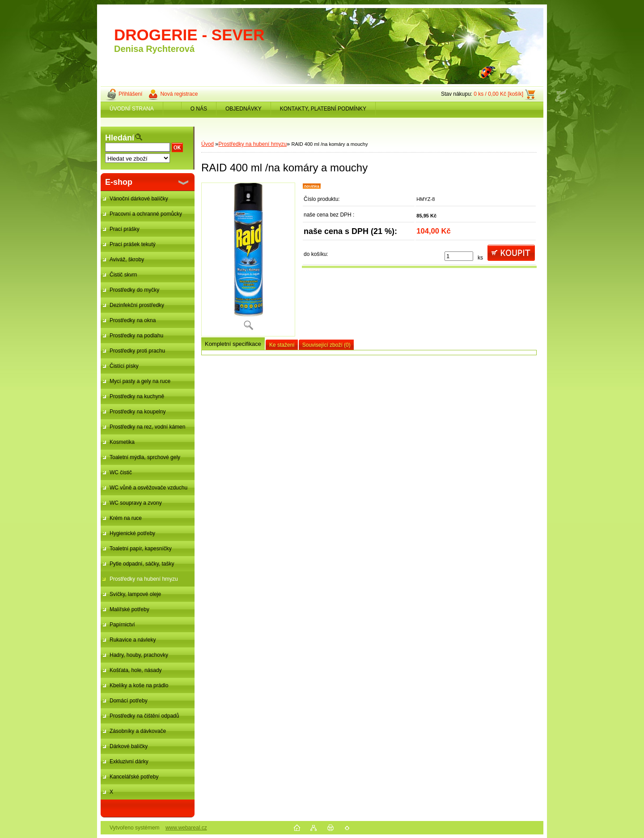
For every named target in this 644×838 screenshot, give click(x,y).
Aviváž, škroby (127, 259)
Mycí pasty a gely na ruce (140, 381)
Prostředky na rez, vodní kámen (147, 427)
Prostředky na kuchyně (137, 396)
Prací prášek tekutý (133, 244)
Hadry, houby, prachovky (139, 655)
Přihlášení (130, 94)
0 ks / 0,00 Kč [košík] (498, 94)
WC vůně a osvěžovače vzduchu (148, 488)
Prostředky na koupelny (138, 412)
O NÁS (199, 109)
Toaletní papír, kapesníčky (141, 549)
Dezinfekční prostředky (137, 305)
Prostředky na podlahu (136, 336)
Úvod (208, 144)
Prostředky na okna (133, 320)
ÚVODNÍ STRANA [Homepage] (132, 109)
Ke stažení (282, 345)
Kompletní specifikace (233, 344)
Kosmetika (122, 442)
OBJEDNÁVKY (244, 109)
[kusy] (459, 256)
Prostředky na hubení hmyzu (144, 579)
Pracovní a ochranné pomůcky (146, 214)
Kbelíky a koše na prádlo (139, 685)
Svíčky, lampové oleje (135, 594)
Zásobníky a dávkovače (138, 731)
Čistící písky (124, 366)
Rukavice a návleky (133, 640)
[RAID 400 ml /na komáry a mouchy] (248, 259)
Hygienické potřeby (132, 533)
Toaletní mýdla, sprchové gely (145, 457)
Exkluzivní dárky (129, 761)
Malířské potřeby (129, 609)
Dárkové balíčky (129, 746)
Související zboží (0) (326, 345)
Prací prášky (125, 229)
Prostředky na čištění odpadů (144, 716)
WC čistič (121, 472)
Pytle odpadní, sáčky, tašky (142, 564)
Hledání (120, 138)
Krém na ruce (126, 518)
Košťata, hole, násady (136, 670)
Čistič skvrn (123, 275)
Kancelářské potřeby (134, 777)
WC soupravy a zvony (136, 503)
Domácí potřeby (129, 701)
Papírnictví (122, 625)
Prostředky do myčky (134, 290)
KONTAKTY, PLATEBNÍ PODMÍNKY (323, 109)
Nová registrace (179, 94)
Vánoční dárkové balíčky (139, 199)
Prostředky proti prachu (137, 351)
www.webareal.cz (186, 828)
